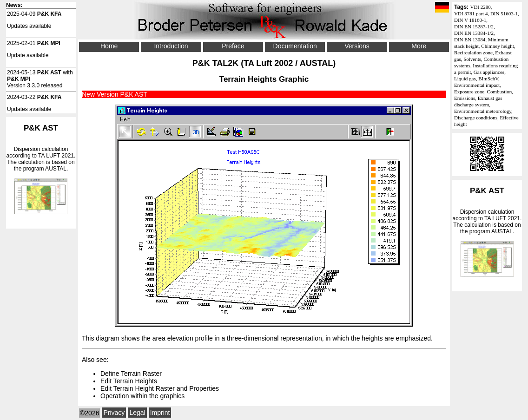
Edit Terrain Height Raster (138, 388)
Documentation (295, 46)
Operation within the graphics (142, 396)
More (419, 46)
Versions (357, 46)
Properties (204, 388)
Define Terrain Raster (131, 374)
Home (109, 46)
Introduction (171, 46)
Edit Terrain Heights (129, 381)
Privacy (114, 413)
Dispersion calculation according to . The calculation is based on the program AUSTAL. (487, 232)
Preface (233, 46)
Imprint (160, 413)
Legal (137, 413)
